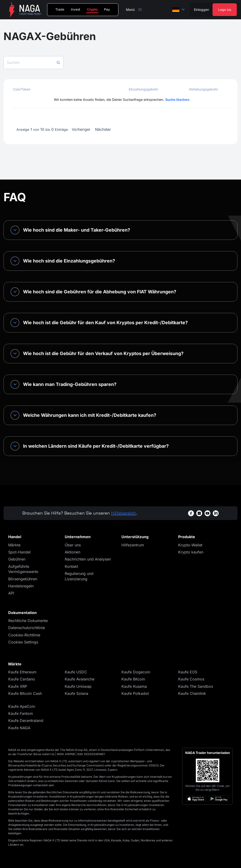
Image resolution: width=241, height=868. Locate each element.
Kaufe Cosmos (191, 679)
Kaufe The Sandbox (196, 686)
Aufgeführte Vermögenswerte (23, 569)
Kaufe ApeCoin (22, 706)
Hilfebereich (124, 513)
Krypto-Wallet (190, 545)
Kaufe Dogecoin (136, 672)
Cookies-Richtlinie (24, 635)
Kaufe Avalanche (80, 679)
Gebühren (17, 559)
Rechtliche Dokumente (28, 621)
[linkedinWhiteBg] (216, 513)
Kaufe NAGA (19, 728)
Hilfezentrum (133, 545)
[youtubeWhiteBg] (207, 513)
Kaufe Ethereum (22, 672)
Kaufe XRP (18, 686)
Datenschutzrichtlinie (27, 628)
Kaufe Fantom (21, 713)
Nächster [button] (103, 129)
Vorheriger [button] (81, 129)
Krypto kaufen (191, 552)
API (11, 593)
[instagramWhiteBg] (199, 513)
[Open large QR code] (208, 770)
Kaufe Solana (76, 693)
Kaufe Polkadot (135, 693)
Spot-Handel (19, 552)
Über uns (73, 545)
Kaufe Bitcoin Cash (25, 693)
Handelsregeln (21, 586)
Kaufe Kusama (134, 686)
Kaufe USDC (76, 672)
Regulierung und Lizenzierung (79, 576)
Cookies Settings (23, 642)
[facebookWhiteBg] (191, 513)
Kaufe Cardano (22, 679)
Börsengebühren (23, 579)
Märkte (14, 545)
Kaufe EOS (188, 672)
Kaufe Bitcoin (133, 679)
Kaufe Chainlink (192, 693)
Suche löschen (177, 100)
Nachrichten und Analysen (88, 559)
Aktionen (72, 552)
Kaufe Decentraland (26, 721)
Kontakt (71, 566)
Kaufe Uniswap (78, 686)
